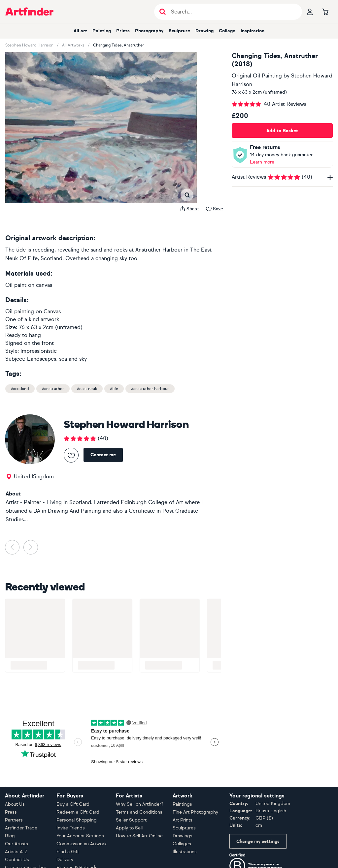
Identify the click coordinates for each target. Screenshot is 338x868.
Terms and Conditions (139, 812)
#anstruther (53, 389)
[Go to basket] (325, 12)
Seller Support (131, 820)
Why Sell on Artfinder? (140, 804)
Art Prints (183, 820)
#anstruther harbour (150, 389)
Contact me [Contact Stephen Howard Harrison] (103, 455)
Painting (102, 31)
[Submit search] (163, 12)
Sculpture (179, 31)
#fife (114, 389)
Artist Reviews (282, 177)
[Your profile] (310, 12)
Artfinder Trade (21, 828)
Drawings (183, 836)
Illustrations (185, 852)
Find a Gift (68, 852)
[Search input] (232, 12)
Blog (10, 836)
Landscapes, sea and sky (57, 359)
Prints (123, 31)
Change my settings (258, 841)
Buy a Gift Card (73, 804)
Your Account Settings (80, 836)
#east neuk (87, 389)
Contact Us (17, 860)
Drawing (204, 31)
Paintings (182, 804)
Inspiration (253, 31)
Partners (14, 820)
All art (80, 31)
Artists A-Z (16, 852)
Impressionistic (39, 351)
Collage (227, 31)
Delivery (65, 860)
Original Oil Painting (257, 76)
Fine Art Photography (195, 812)
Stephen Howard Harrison (29, 45)
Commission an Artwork (82, 844)
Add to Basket (282, 131)
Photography (149, 31)
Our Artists (17, 844)
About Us (15, 804)
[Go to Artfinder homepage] (29, 12)
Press (11, 812)
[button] (20, 58)
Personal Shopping (77, 820)
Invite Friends (71, 828)
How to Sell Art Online (139, 836)
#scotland (20, 389)
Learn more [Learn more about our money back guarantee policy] (262, 162)
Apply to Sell (129, 828)
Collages (182, 844)
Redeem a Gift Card (78, 812)
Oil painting (20, 311)
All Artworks (73, 45)
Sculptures (184, 828)
